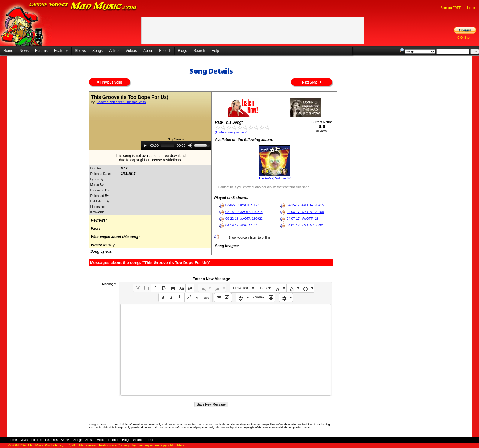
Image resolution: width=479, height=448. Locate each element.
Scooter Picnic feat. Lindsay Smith (121, 102)
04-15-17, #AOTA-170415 (305, 205)
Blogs (182, 51)
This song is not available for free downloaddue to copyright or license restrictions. (150, 158)
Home (8, 51)
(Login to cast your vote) (231, 132)
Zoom (257, 297)
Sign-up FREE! (451, 8)
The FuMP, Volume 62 (274, 178)
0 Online (463, 38)
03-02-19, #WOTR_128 (242, 205)
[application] (176, 146)
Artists (114, 51)
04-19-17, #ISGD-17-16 (242, 225)
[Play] (145, 146)
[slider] (168, 146)
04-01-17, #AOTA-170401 (305, 225)
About (148, 51)
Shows (80, 51)
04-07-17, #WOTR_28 (303, 219)
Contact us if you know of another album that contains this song (263, 187)
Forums (41, 51)
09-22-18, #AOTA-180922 (244, 219)
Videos (131, 51)
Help (215, 51)
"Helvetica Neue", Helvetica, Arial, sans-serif (244, 288)
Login (471, 8)
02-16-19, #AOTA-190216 (244, 212)
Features (61, 51)
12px (263, 288)
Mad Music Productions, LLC (49, 445)
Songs (97, 51)
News (24, 51)
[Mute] (190, 146)
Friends (165, 51)
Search (199, 51)
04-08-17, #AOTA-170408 (305, 212)
